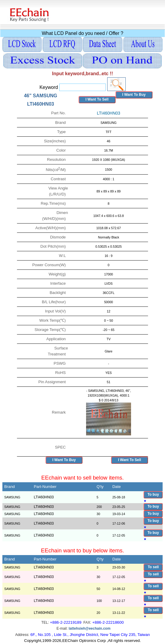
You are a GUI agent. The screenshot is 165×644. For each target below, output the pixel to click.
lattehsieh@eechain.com (89, 628)
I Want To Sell (97, 99)
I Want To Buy (134, 95)
